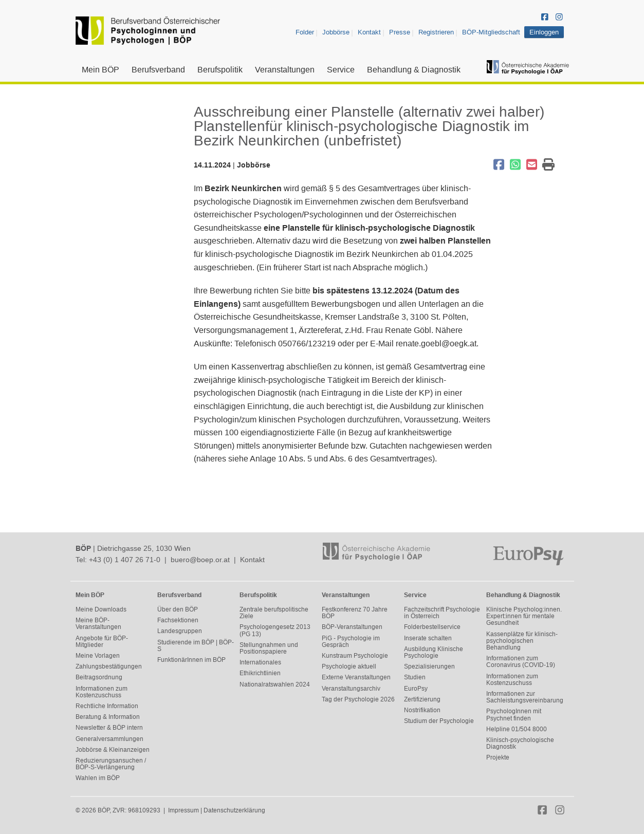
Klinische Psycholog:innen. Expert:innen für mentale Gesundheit (524, 616)
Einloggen (544, 32)
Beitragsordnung (99, 677)
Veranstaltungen (285, 70)
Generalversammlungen (109, 739)
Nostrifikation (422, 710)
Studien (415, 677)
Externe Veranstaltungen (356, 677)
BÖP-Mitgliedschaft (491, 32)
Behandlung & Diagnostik (414, 70)
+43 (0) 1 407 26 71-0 (125, 560)
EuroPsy (416, 689)
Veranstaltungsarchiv (351, 689)
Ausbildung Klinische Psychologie (434, 652)
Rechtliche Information (107, 706)
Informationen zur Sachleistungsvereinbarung (525, 697)
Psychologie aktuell (349, 666)
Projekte (498, 757)
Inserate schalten (428, 638)
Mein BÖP (100, 70)
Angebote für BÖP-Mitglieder (102, 642)
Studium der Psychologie (439, 721)
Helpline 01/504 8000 (517, 729)
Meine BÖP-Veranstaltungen (98, 624)
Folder (305, 32)
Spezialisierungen (429, 666)
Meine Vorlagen (98, 656)
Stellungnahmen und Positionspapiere (269, 648)
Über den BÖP (178, 609)
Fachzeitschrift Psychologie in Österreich (442, 613)
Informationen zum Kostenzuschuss (102, 692)
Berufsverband (158, 70)
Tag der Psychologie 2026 (358, 699)
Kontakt (369, 32)
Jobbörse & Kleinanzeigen (113, 750)
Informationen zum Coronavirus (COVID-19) (521, 662)
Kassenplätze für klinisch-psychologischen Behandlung (522, 641)
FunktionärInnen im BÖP (191, 660)
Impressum (183, 810)
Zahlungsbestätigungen (109, 666)
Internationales (260, 662)
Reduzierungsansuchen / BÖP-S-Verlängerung (111, 764)
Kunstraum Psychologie (355, 656)
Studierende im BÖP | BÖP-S (196, 646)
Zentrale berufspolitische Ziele (274, 613)
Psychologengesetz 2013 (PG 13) (275, 630)
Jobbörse (336, 32)
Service (341, 70)
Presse (400, 32)
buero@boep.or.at (200, 560)
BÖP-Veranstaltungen (352, 627)
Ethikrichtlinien (260, 673)
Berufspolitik (220, 70)
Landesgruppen (180, 631)
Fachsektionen (178, 620)
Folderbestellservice (432, 627)
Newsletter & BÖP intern (109, 728)
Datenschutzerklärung (234, 810)
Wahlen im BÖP (98, 778)
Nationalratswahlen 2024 (275, 684)
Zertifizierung (422, 699)
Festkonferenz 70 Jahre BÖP (355, 613)
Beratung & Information (108, 717)
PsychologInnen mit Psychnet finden (514, 715)
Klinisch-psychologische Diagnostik (520, 743)
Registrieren (436, 32)
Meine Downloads (101, 609)
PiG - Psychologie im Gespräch (351, 642)
